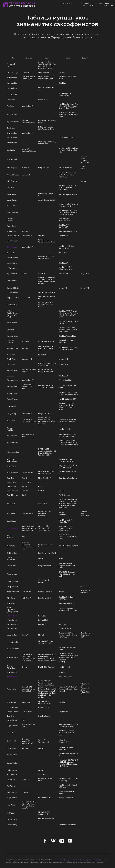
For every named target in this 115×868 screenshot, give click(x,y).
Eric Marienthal (13, 528)
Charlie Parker (12, 616)
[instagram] (62, 841)
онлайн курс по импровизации (90, 859)
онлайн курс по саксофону (73, 859)
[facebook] (45, 841)
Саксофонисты (89, 6)
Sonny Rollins (12, 677)
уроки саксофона (59, 859)
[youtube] (70, 841)
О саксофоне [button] (103, 3)
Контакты (108, 6)
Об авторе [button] (84, 3)
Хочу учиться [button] (66, 3)
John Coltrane (12, 247)
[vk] (53, 841)
